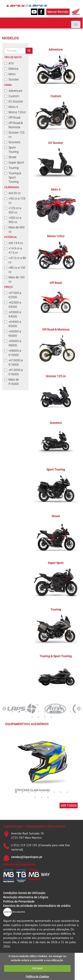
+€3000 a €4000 (13, 314)
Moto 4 (11, 107)
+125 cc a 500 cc (13, 210)
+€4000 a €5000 (13, 324)
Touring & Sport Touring (13, 177)
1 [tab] (13, 712)
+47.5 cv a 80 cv (15, 260)
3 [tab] (26, 712)
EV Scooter (14, 101)
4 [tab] (32, 712)
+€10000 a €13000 (14, 362)
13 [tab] (45, 717)
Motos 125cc (15, 112)
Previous (4, 709)
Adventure (13, 91)
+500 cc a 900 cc (13, 220)
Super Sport (14, 162)
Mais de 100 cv (14, 279)
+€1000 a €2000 (13, 295)
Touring (11, 168)
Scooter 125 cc (14, 135)
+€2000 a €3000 (13, 305)
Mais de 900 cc (14, 229)
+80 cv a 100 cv (15, 270)
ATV (9, 63)
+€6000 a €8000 (13, 343)
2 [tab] (19, 712)
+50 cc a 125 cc (15, 201)
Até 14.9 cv (14, 243)
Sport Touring (11, 150)
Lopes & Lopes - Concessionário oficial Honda (34, 826)
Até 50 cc (12, 193)
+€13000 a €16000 (14, 372)
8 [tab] (58, 712)
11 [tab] (32, 717)
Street (10, 157)
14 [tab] (51, 717)
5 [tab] (38, 712)
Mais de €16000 (12, 382)
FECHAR (37, 968)
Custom (12, 96)
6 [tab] (45, 712)
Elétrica (11, 69)
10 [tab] (70, 712)
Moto (10, 74)
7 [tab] (51, 712)
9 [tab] (64, 712)
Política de (37, 976)
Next (79, 709)
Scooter (12, 79)
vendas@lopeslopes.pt (27, 857)
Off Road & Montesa (14, 125)
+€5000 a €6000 (13, 334)
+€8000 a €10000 (13, 353)
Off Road (12, 118)
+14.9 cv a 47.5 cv (13, 250)
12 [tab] (38, 717)
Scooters (12, 142)
